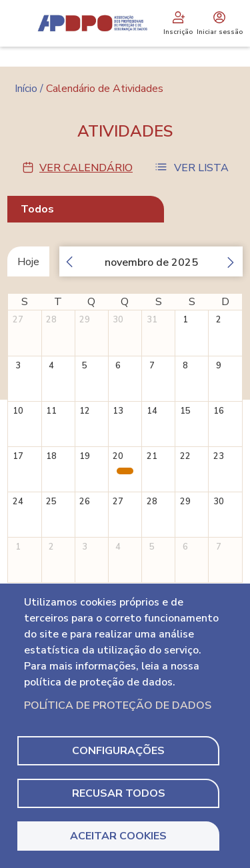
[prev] (65, 261)
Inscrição (178, 23)
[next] (235, 261)
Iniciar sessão (220, 23)
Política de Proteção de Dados (118, 705)
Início (26, 89)
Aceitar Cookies (118, 836)
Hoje (28, 262)
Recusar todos (119, 793)
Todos (37, 209)
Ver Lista (201, 168)
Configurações (118, 751)
